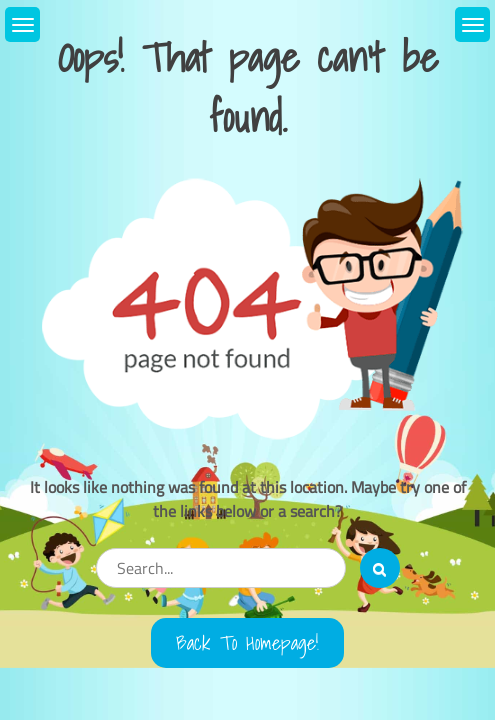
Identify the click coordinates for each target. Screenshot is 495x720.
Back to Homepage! (247, 643)
